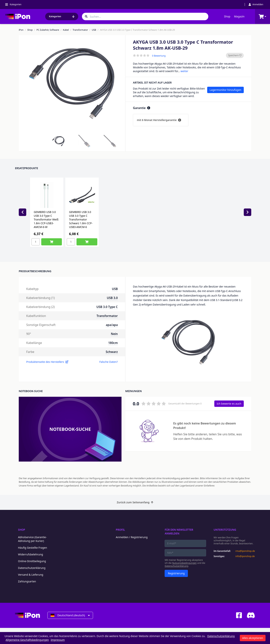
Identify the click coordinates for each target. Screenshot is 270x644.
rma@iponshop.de (245, 551)
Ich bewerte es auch (229, 404)
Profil (120, 530)
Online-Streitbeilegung (32, 561)
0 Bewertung (159, 56)
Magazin (239, 16)
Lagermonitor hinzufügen (225, 90)
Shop (227, 16)
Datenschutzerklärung (32, 568)
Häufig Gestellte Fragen (33, 548)
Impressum (58, 640)
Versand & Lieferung (31, 575)
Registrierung (176, 573)
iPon (21, 30)
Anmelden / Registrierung (132, 537)
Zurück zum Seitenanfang (135, 502)
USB (94, 30)
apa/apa (112, 325)
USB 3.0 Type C (107, 307)
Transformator (80, 30)
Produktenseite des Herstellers (47, 362)
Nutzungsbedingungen (184, 563)
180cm (113, 343)
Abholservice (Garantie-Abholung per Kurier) (32, 539)
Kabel (66, 30)
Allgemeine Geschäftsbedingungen (27, 640)
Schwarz (112, 352)
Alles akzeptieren (253, 638)
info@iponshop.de (245, 556)
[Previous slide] (22, 212)
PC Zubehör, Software (48, 30)
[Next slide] (247, 212)
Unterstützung (225, 530)
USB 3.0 (112, 298)
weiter (184, 71)
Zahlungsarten (27, 581)
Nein (114, 334)
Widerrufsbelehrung (30, 554)
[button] (58, 141)
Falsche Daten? (109, 362)
